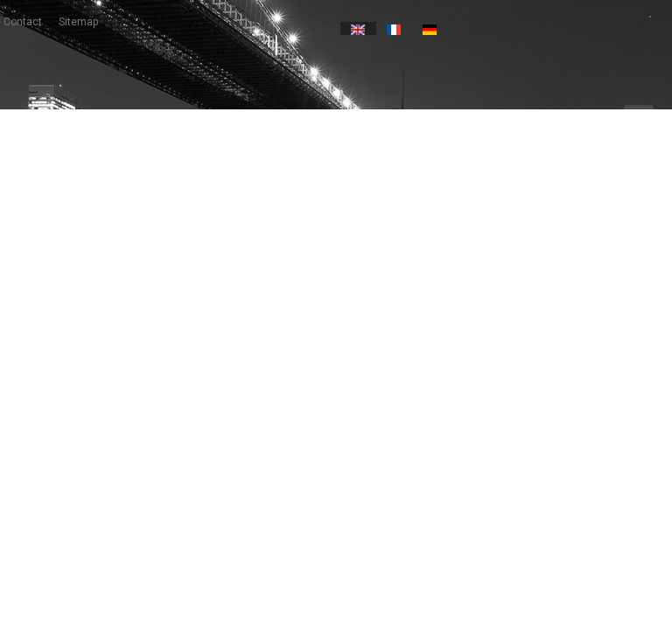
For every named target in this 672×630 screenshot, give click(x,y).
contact (23, 22)
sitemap (78, 22)
